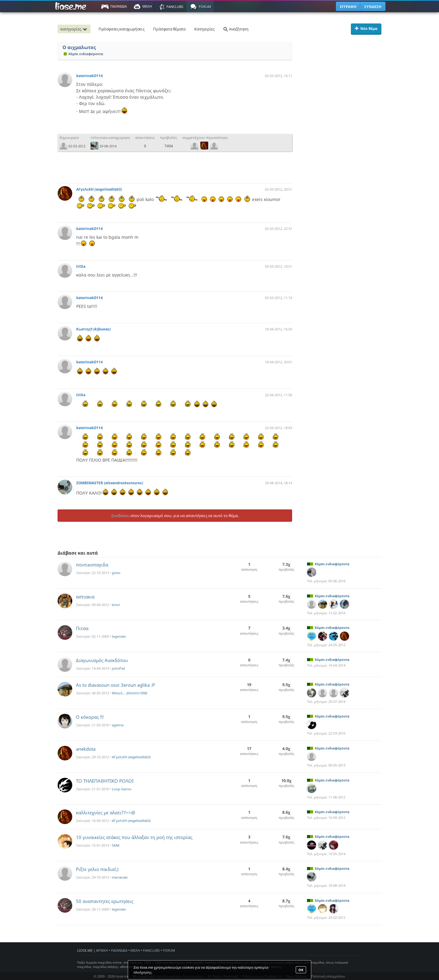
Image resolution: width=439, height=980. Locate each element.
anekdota (86, 749)
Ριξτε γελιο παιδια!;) (97, 869)
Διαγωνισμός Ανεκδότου (102, 660)
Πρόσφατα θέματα (169, 29)
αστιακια (85, 597)
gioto (116, 573)
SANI (116, 845)
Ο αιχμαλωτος (79, 47)
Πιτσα (82, 628)
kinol (116, 605)
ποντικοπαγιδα (92, 565)
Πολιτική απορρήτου (328, 976)
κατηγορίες (75, 29)
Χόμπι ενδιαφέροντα (83, 54)
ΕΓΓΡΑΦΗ (348, 7)
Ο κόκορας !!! (90, 717)
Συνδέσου (120, 516)
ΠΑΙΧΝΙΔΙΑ (119, 950)
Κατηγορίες (204, 29)
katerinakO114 (89, 76)
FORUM (169, 950)
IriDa (81, 266)
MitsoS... (130, 693)
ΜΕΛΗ (135, 950)
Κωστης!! (93, 329)
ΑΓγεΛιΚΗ (99, 189)
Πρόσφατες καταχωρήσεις (121, 29)
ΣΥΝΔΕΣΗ (373, 7)
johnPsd (118, 668)
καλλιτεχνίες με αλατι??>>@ (105, 813)
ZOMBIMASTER (110, 483)
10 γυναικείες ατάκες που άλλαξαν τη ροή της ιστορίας (134, 837)
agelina (118, 725)
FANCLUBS (151, 950)
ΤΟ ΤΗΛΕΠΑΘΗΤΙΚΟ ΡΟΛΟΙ (105, 781)
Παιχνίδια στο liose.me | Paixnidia (72, 6)
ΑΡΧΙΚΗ (102, 950)
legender (119, 636)
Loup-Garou (122, 789)
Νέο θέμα (366, 28)
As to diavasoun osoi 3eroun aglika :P (115, 685)
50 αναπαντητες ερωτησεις (105, 901)
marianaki (120, 877)
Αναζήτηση (236, 29)
